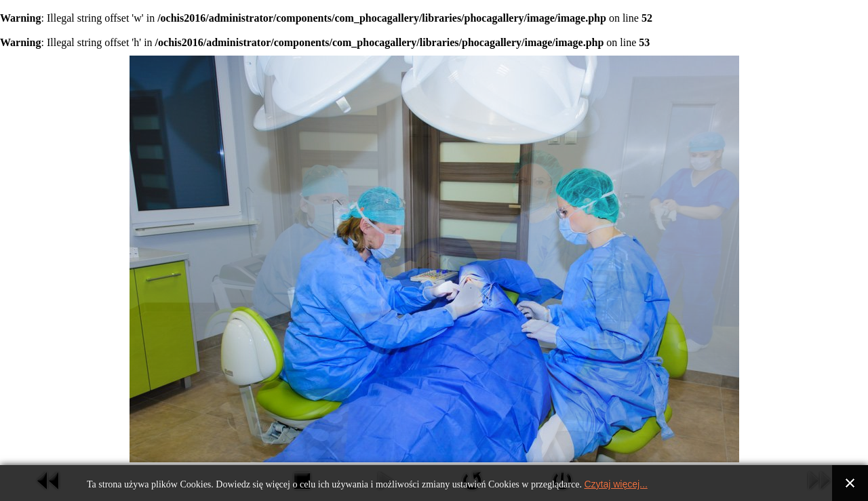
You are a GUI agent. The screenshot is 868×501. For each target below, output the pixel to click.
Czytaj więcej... (615, 484)
